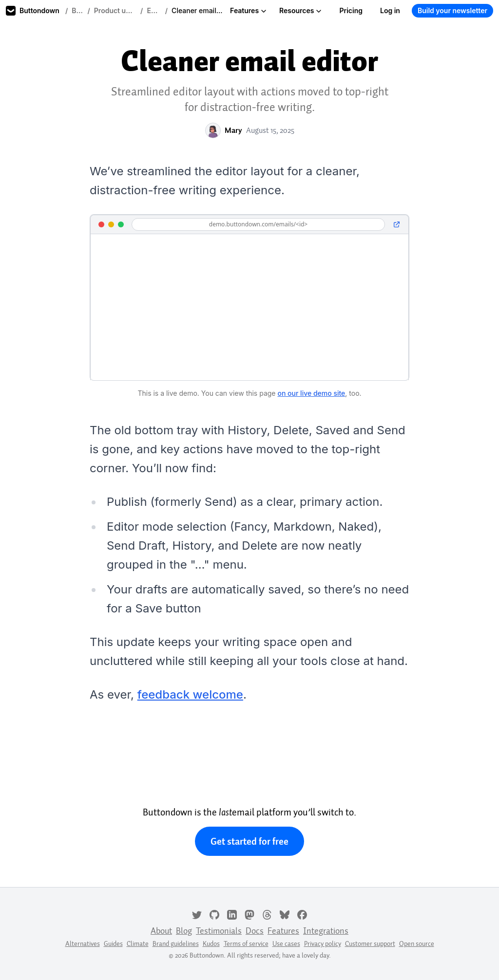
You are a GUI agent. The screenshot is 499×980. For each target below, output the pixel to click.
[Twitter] (197, 914)
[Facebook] (302, 914)
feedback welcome (190, 694)
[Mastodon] (249, 914)
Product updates (115, 10)
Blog (77, 10)
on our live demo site (311, 393)
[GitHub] (214, 914)
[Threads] (267, 914)
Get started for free (249, 841)
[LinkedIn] (232, 914)
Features (248, 10)
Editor (154, 10)
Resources (300, 10)
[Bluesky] (285, 914)
